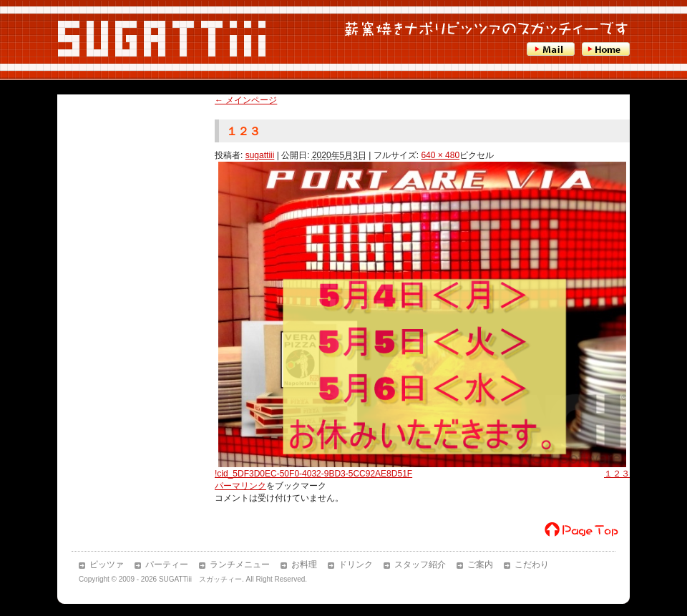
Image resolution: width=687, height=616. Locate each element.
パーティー (167, 564)
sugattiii (260, 155)
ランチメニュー (240, 564)
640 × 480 (440, 155)
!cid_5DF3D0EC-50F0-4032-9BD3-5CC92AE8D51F (313, 474)
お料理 (304, 564)
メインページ (246, 100)
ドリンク (356, 564)
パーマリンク (240, 486)
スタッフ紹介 (420, 564)
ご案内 (480, 564)
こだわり (532, 564)
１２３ (617, 474)
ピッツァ (107, 564)
